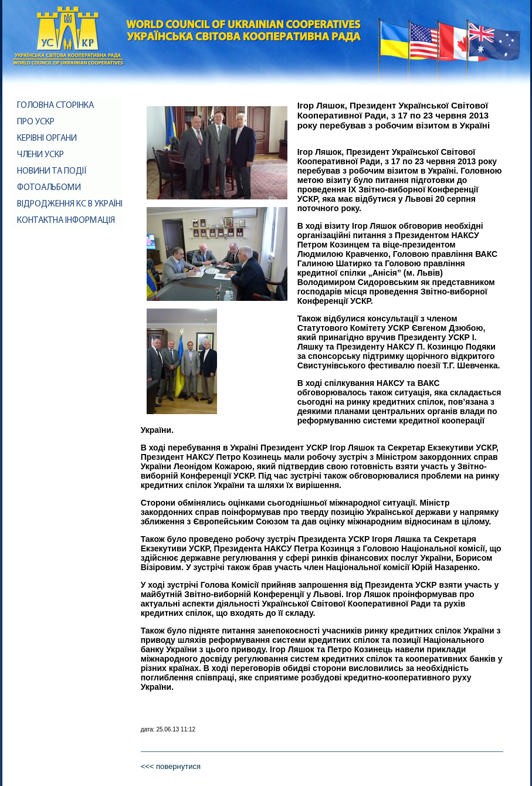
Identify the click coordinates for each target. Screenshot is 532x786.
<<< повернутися (171, 766)
